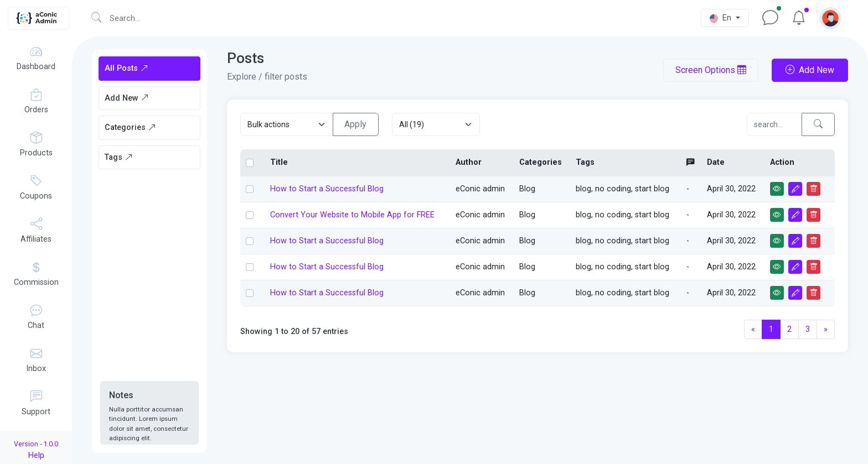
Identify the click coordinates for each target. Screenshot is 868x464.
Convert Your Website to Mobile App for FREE (352, 215)
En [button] (722, 18)
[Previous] (753, 330)
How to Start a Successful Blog (327, 189)
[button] (830, 18)
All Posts (126, 68)
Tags (119, 157)
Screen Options (711, 70)
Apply (355, 124)
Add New (127, 98)
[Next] (826, 330)
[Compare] (774, 124)
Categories (130, 127)
